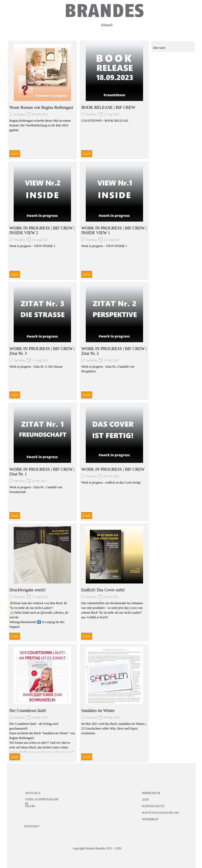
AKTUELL (33, 793)
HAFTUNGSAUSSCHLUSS (161, 813)
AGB (145, 800)
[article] (42, 100)
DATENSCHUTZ (153, 806)
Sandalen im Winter (98, 711)
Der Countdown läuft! (28, 711)
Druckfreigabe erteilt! (28, 590)
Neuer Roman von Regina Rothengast (41, 107)
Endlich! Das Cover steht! (103, 590)
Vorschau (19, 114)
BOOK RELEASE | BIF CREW (108, 107)
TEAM (30, 806)
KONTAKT (32, 826)
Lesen (15, 154)
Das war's (159, 48)
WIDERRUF (150, 819)
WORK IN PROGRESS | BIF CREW (113, 469)
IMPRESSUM (151, 793)
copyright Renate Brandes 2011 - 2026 (97, 848)
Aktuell (107, 25)
